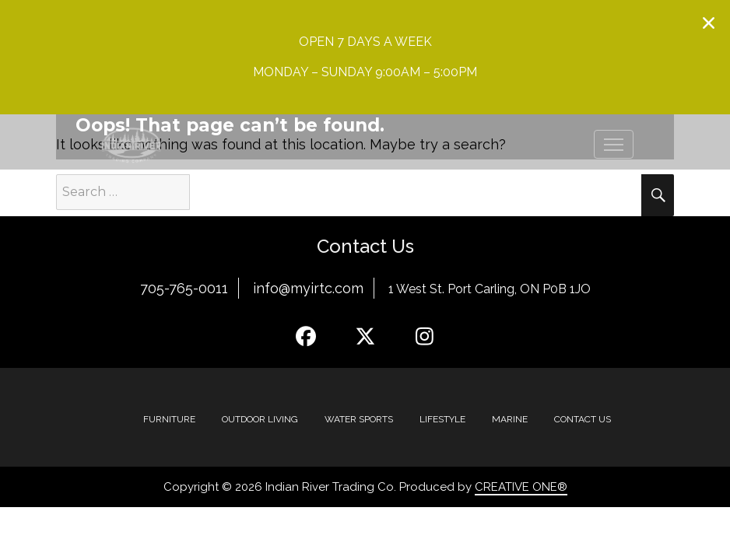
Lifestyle (442, 419)
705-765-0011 (184, 288)
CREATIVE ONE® (521, 487)
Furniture (169, 419)
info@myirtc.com (308, 288)
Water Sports (359, 419)
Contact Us (583, 419)
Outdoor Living (260, 419)
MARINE (510, 419)
